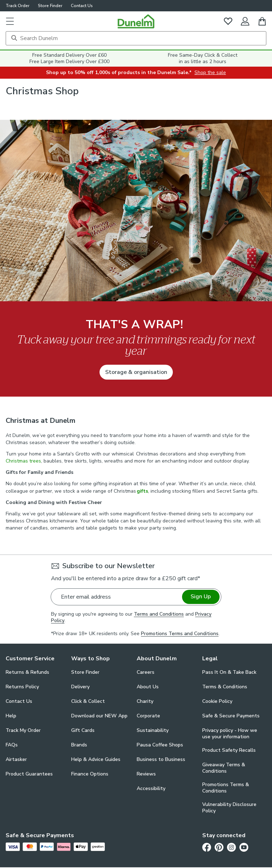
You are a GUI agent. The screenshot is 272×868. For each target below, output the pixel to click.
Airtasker (16, 759)
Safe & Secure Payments (231, 716)
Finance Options (90, 774)
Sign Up (201, 597)
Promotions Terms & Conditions (226, 788)
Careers (146, 672)
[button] (10, 21)
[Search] (136, 38)
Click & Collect (88, 701)
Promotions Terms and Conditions (180, 634)
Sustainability (153, 730)
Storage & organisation (136, 372)
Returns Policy (22, 687)
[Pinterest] (219, 847)
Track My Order (23, 730)
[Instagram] (231, 847)
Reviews (146, 774)
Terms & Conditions (225, 687)
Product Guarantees (29, 774)
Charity (145, 701)
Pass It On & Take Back (229, 672)
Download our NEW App (99, 716)
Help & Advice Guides (96, 759)
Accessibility (151, 788)
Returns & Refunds (27, 672)
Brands (79, 745)
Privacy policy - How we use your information (230, 734)
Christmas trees (23, 461)
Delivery (80, 687)
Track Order (18, 6)
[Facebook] (207, 847)
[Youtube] (244, 847)
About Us (148, 687)
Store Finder (50, 6)
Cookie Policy (217, 701)
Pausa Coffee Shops (160, 745)
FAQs (12, 745)
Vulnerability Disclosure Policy (229, 808)
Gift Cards (83, 730)
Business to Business (161, 759)
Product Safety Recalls (229, 750)
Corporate (148, 716)
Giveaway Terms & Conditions (224, 768)
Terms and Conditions (159, 614)
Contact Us (82, 6)
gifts (142, 491)
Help (11, 716)
